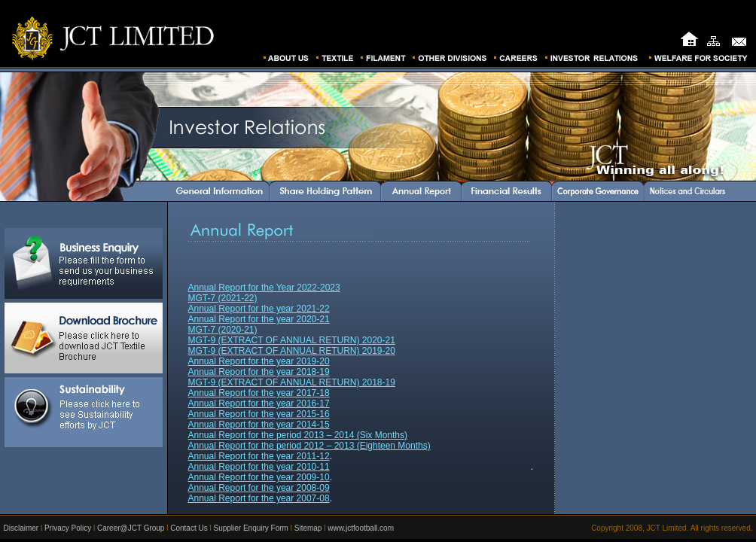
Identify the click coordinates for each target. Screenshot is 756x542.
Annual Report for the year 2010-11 (259, 467)
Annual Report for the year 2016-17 (259, 403)
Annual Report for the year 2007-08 (259, 498)
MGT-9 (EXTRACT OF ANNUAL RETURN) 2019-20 (292, 351)
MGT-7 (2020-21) (223, 330)
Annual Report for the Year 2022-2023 (264, 288)
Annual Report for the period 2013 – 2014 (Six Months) (298, 435)
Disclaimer (21, 528)
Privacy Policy (68, 528)
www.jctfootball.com (361, 528)
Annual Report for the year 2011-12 (259, 456)
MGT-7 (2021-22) (223, 298)
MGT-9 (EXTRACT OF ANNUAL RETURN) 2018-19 (292, 382)
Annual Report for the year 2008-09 (259, 488)
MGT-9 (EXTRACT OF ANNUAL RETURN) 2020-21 (292, 340)
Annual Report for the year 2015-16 (259, 414)
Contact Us (189, 528)
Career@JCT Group (131, 528)
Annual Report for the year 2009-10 (259, 477)
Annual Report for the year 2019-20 (259, 361)
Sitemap (308, 528)
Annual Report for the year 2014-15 (259, 425)
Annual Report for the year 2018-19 (259, 372)
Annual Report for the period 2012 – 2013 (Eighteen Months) (309, 446)
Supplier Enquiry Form (250, 528)
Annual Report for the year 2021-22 (259, 309)
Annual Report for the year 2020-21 (259, 319)
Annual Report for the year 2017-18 (259, 393)
